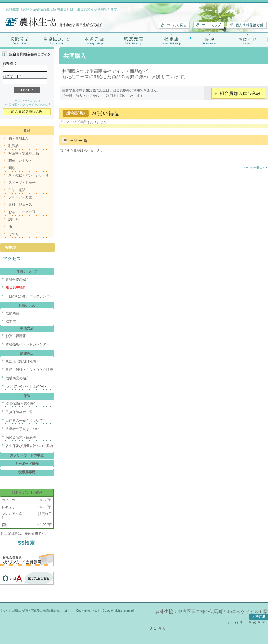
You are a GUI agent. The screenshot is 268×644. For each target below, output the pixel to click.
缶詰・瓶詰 (17, 190)
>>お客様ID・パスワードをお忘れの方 (27, 105)
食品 (27, 130)
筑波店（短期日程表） (23, 361)
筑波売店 (133, 40)
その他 (14, 234)
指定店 (171, 40)
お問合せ (248, 40)
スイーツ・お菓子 (22, 183)
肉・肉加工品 (19, 139)
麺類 (12, 168)
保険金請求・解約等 (21, 437)
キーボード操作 (27, 464)
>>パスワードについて (27, 101)
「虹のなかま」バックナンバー (29, 296)
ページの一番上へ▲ (255, 167)
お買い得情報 (16, 336)
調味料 (14, 219)
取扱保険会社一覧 (19, 412)
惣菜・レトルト (20, 161)
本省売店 (95, 40)
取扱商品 (19, 40)
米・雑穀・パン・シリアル (29, 175)
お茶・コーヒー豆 (22, 212)
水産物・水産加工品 (24, 153)
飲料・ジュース (20, 205)
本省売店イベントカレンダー (28, 344)
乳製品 (14, 146)
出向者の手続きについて (24, 420)
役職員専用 (27, 472)
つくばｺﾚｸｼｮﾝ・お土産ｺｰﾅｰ (26, 387)
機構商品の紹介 (17, 378)
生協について (57, 40)
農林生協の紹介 (17, 279)
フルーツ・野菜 (20, 197)
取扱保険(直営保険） (21, 404)
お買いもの (27, 306)
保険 (209, 40)
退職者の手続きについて (24, 429)
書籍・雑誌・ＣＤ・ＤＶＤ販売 (29, 370)
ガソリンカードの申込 (27, 455)
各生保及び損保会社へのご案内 (29, 446)
